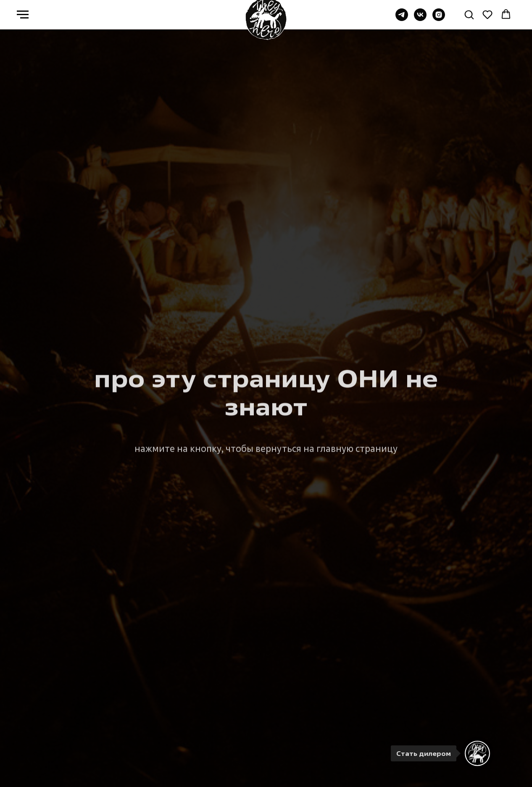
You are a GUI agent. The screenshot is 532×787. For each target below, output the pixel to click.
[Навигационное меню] (23, 15)
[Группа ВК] (420, 19)
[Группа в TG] (402, 19)
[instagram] (439, 19)
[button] (469, 14)
